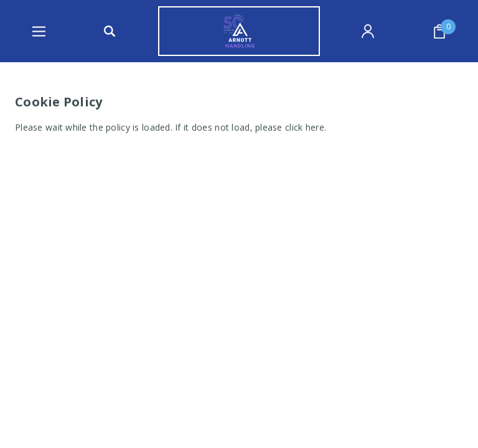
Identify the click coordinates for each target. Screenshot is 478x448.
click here (305, 127)
